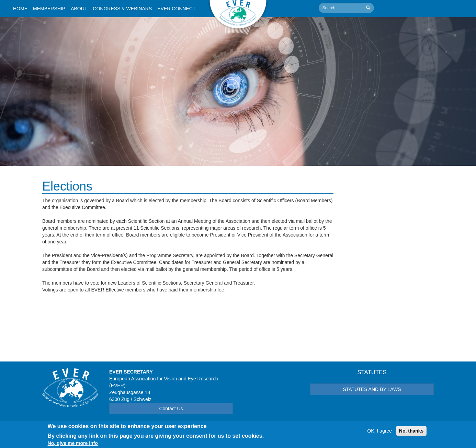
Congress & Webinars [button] (122, 9)
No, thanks (411, 433)
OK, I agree (379, 433)
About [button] (79, 9)
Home (20, 9)
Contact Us (171, 409)
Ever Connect (176, 9)
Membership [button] (49, 9)
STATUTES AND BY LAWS (372, 389)
